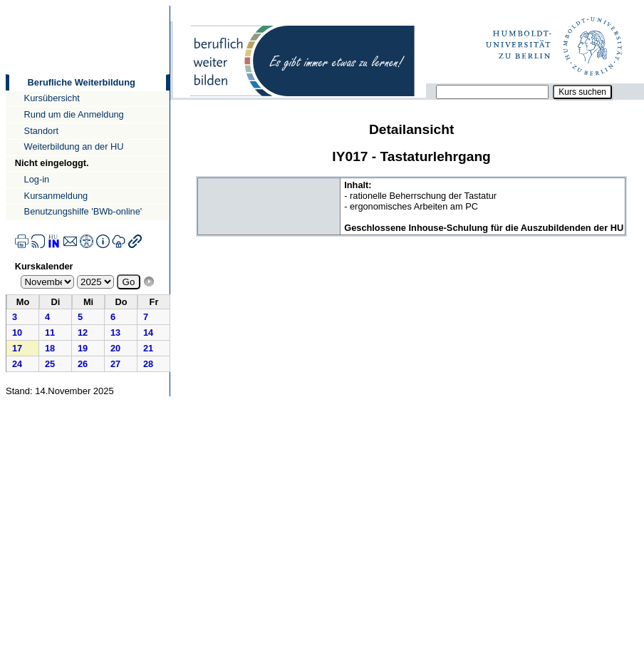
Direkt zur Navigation (5, 5)
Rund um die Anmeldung (74, 114)
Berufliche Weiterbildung (82, 82)
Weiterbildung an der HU (74, 146)
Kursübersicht (52, 98)
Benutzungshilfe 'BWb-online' (83, 211)
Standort (41, 131)
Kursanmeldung (56, 196)
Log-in (37, 179)
